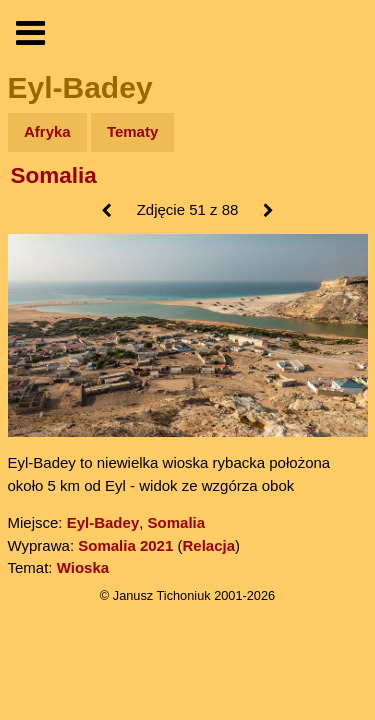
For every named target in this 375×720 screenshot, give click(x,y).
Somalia (54, 175)
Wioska (83, 567)
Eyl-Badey (103, 522)
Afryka (47, 131)
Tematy (132, 131)
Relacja (208, 545)
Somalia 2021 (125, 545)
